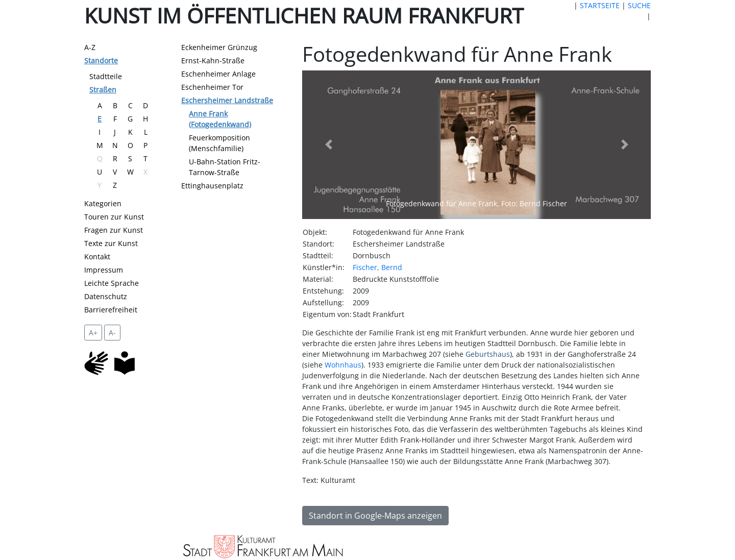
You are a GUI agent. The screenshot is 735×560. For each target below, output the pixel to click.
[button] (328, 145)
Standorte (101, 60)
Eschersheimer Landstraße (227, 100)
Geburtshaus (488, 354)
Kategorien (103, 203)
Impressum (104, 270)
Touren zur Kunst (114, 217)
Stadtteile (106, 76)
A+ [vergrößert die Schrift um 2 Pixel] (93, 333)
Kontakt (97, 257)
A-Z (90, 47)
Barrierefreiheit (111, 310)
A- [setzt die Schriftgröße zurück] (112, 333)
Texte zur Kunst (111, 243)
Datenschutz (106, 296)
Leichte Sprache (112, 283)
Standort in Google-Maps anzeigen (375, 516)
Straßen (103, 90)
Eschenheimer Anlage (218, 74)
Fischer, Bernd (377, 267)
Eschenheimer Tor (212, 87)
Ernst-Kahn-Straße (213, 60)
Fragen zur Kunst (114, 230)
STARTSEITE (600, 5)
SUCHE (639, 5)
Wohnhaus (343, 365)
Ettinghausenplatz (212, 186)
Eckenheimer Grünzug (219, 47)
